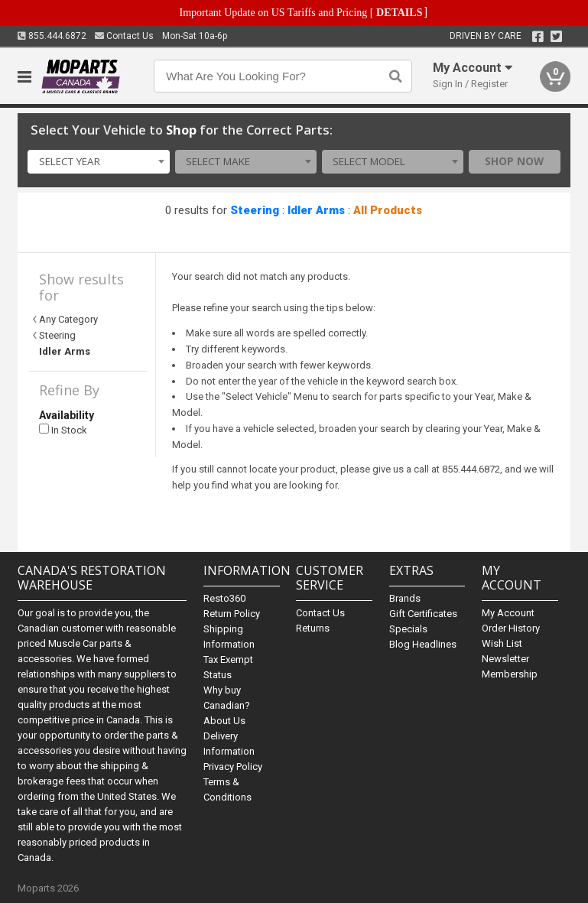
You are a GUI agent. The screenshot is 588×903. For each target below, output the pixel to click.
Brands (405, 598)
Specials (408, 629)
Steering (255, 210)
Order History (511, 628)
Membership (510, 674)
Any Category (68, 319)
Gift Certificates (423, 614)
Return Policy (232, 614)
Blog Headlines (423, 644)
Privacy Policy (233, 767)
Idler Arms (316, 210)
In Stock (63, 430)
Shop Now (514, 161)
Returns (313, 628)
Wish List (502, 643)
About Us (224, 721)
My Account (508, 613)
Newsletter (505, 659)
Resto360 (224, 598)
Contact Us (124, 36)
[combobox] (98, 162)
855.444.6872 (52, 36)
